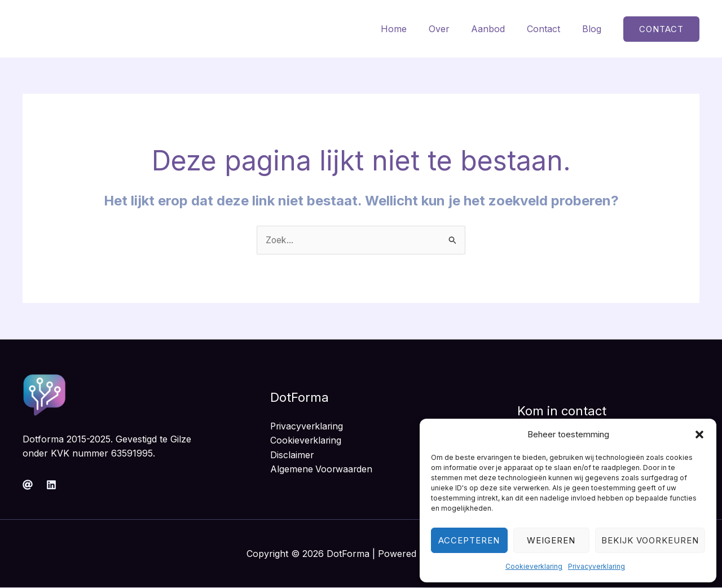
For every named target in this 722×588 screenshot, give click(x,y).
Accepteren (469, 540)
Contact (549, 29)
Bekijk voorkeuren (650, 540)
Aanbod (498, 29)
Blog (593, 29)
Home (411, 29)
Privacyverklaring (596, 566)
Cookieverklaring (534, 566)
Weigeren (551, 540)
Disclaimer (292, 455)
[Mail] (28, 485)
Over (452, 29)
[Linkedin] (51, 485)
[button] (699, 435)
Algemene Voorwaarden (322, 469)
